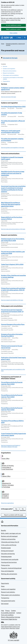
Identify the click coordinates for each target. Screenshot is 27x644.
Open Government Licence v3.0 (10, 627)
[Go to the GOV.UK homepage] (7, 38)
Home (3, 44)
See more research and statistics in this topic (12, 300)
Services (5, 66)
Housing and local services (9, 562)
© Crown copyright (14, 640)
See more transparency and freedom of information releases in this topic (11, 446)
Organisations (6, 81)
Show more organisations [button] (7, 503)
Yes (17, 509)
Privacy (7, 611)
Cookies (13, 611)
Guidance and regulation (9, 69)
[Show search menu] (25, 38)
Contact (19, 613)
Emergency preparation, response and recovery (15, 44)
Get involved (5, 604)
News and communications (10, 71)
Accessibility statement (8, 613)
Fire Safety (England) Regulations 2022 (13, 107)
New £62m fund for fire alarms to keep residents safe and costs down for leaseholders (13, 173)
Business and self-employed (9, 536)
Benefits (4, 530)
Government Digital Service (9, 619)
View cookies (14, 33)
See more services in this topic (9, 97)
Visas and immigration (7, 571)
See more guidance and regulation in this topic (13, 148)
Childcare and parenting (8, 539)
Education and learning (8, 554)
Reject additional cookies (13, 29)
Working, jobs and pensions (9, 574)
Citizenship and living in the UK (10, 542)
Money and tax (5, 565)
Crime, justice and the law (9, 545)
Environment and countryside (10, 559)
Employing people (6, 557)
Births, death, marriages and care (11, 533)
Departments (5, 583)
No (24, 509)
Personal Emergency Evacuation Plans (13, 324)
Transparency (5, 598)
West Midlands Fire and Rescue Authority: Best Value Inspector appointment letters (11, 204)
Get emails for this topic (10, 58)
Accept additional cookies (14, 25)
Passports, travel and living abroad (11, 568)
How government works (8, 601)
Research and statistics (9, 73)
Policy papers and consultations (11, 75)
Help (3, 611)
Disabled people (6, 548)
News (3, 586)
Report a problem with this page (14, 515)
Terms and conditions (7, 615)
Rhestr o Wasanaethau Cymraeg (11, 617)
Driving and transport (7, 551)
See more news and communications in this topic (13, 229)
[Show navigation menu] (19, 38)
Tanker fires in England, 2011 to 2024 (12, 264)
